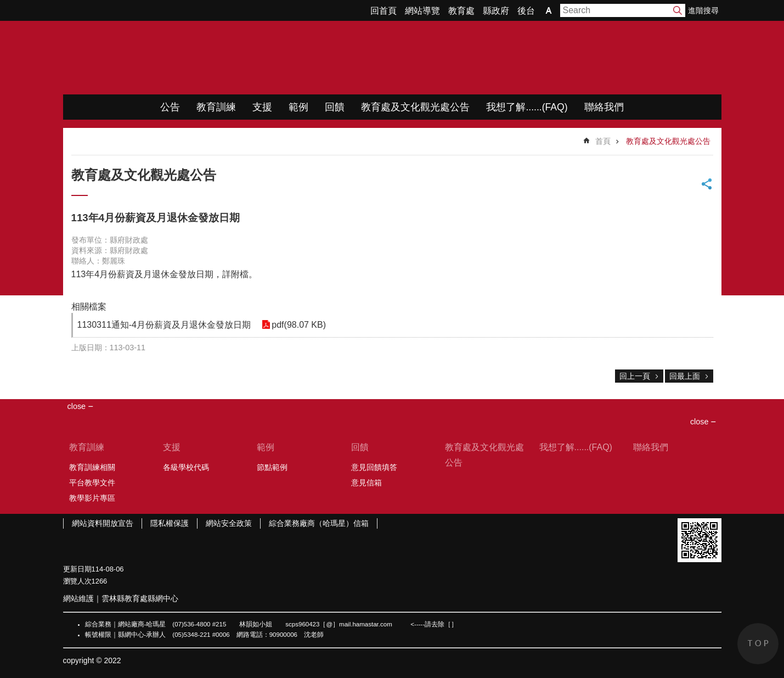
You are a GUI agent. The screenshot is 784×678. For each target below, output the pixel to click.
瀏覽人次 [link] (77, 581)
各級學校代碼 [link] (186, 467)
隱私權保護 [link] (170, 523)
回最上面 (685, 376)
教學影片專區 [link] (92, 498)
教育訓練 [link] (216, 107)
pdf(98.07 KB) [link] (299, 325)
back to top (758, 644)
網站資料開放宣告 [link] (103, 523)
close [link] (77, 406)
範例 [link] (298, 107)
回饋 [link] (335, 107)
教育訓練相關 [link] (92, 467)
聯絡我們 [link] (604, 107)
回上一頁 (635, 376)
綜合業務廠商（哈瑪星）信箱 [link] (319, 523)
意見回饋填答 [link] (374, 467)
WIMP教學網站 (179, 58)
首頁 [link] (603, 141)
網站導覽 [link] (422, 11)
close (700, 422)
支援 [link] (262, 107)
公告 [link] (170, 107)
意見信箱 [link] (366, 483)
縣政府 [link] (496, 11)
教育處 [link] (461, 11)
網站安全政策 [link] (229, 523)
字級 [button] (549, 10)
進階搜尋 (703, 10)
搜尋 (678, 10)
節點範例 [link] (272, 467)
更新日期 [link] (77, 569)
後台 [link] (526, 11)
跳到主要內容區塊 (6, 6)
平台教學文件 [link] (92, 483)
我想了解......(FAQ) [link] (527, 107)
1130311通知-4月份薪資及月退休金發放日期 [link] (164, 325)
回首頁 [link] (383, 11)
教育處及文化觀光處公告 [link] (415, 107)
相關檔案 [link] (89, 307)
